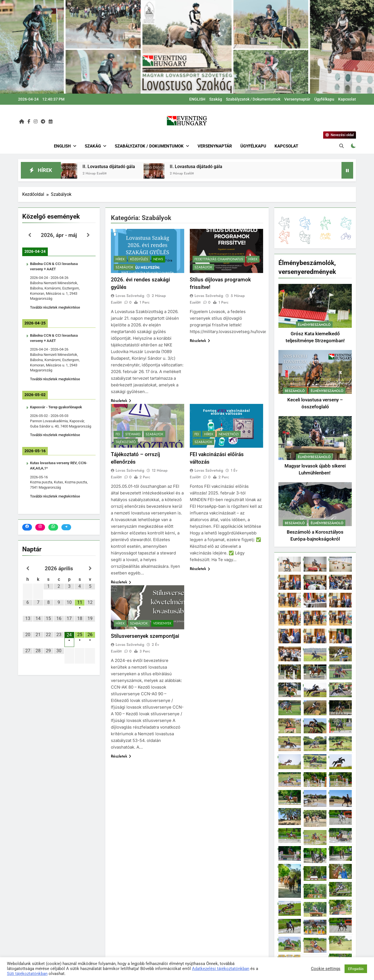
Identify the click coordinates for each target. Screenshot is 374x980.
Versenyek (162, 623)
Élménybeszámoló (314, 325)
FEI (118, 434)
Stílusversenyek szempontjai (145, 636)
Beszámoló (295, 391)
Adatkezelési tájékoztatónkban (221, 969)
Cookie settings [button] (326, 969)
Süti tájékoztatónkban (27, 974)
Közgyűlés (139, 259)
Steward (133, 434)
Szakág (216, 99)
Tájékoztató (126, 442)
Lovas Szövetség (130, 296)
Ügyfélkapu (324, 99)
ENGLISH (197, 99)
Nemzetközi (229, 434)
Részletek (121, 401)
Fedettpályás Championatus (219, 259)
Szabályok (124, 267)
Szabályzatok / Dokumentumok (253, 99)
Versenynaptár (297, 99)
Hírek (120, 259)
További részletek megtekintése (55, 307)
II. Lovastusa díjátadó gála (117, 167)
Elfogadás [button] (356, 969)
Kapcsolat (347, 99)
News (158, 259)
